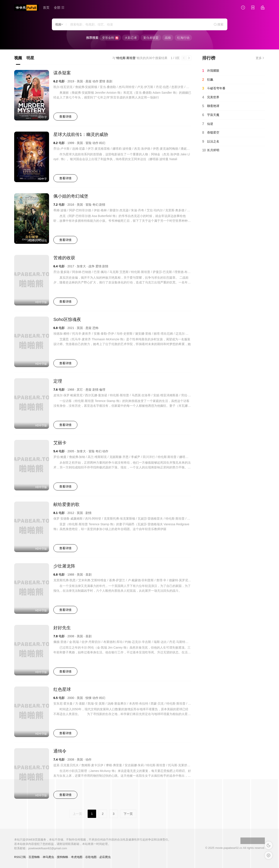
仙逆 (208, 124)
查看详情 (65, 117)
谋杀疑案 (62, 73)
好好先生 (62, 628)
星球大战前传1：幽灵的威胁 (81, 134)
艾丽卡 (60, 443)
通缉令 (60, 751)
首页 (46, 8)
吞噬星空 (211, 133)
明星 (30, 58)
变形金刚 (110, 38)
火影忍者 (131, 38)
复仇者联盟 (151, 38)
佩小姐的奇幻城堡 (71, 196)
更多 (260, 58)
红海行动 (183, 38)
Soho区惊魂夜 (67, 319)
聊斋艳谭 (211, 106)
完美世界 (211, 97)
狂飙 (208, 80)
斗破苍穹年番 (214, 88)
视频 (18, 58)
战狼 (168, 38)
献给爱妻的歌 (66, 504)
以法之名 (211, 142)
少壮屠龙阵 (64, 566)
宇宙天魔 (211, 115)
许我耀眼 (211, 71)
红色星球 (62, 689)
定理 (58, 381)
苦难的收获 (64, 258)
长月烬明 (211, 150)
